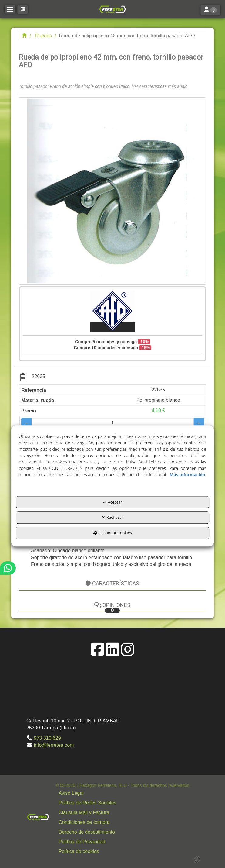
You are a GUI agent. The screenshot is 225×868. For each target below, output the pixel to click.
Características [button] (112, 583)
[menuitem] (123, 793)
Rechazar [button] (112, 518)
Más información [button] (187, 475)
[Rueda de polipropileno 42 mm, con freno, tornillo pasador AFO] (112, 191)
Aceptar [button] (113, 502)
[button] (112, 9)
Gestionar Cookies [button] (112, 533)
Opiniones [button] (112, 607)
